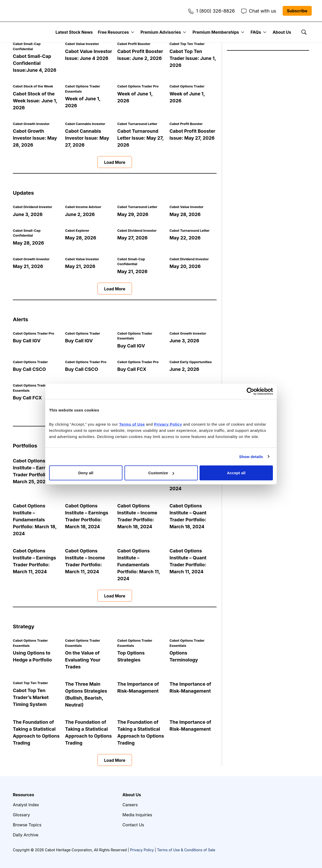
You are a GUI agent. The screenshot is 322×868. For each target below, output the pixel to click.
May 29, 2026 (133, 214)
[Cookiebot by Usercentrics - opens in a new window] (250, 391)
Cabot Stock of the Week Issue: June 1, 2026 (35, 101)
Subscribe (297, 11)
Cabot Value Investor (82, 44)
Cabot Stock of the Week (33, 86)
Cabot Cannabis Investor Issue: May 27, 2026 (87, 138)
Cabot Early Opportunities (191, 362)
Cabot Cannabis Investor (85, 124)
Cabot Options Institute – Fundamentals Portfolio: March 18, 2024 (35, 520)
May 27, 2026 (132, 238)
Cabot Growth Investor (31, 124)
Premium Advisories (161, 32)
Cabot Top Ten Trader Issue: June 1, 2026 (193, 58)
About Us (282, 32)
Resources (24, 795)
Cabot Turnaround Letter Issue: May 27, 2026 (140, 138)
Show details (251, 456)
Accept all (236, 473)
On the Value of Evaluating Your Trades (83, 660)
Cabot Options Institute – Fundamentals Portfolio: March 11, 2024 (139, 565)
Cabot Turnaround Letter (137, 124)
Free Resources (114, 32)
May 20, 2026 (185, 266)
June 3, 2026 (28, 214)
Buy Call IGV (27, 341)
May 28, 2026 (185, 214)
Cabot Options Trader (187, 86)
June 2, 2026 (80, 214)
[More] (133, 32)
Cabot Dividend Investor (33, 207)
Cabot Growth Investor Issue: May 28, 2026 (35, 138)
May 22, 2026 (185, 238)
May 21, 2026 (28, 266)
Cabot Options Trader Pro (138, 86)
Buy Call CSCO (29, 369)
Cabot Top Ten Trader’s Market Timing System (31, 697)
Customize (161, 473)
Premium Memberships (216, 32)
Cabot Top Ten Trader (187, 44)
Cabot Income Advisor (83, 207)
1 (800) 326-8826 (211, 11)
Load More (115, 162)
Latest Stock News (74, 32)
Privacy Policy (142, 850)
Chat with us (259, 11)
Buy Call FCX (132, 369)
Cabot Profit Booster (134, 44)
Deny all (86, 473)
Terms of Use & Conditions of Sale (186, 850)
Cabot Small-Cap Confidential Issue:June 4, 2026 (35, 63)
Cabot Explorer (77, 230)
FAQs (256, 32)
